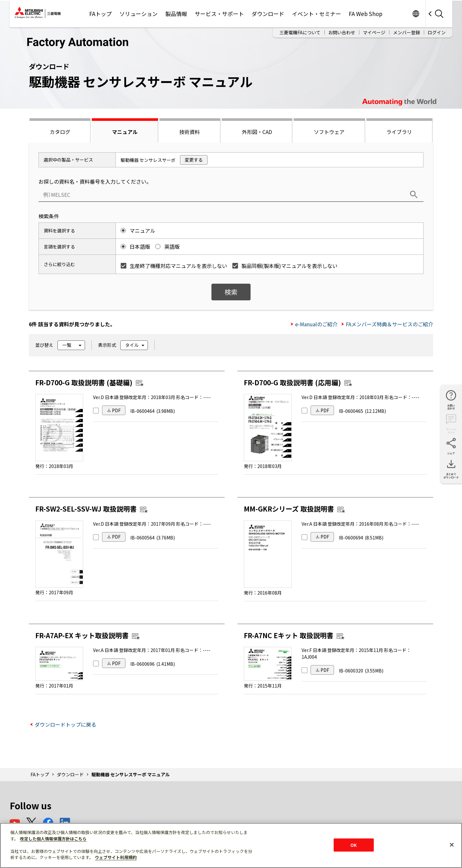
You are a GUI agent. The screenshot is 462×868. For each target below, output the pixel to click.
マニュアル (125, 132)
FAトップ (100, 14)
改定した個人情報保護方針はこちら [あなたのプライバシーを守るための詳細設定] (53, 839)
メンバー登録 (406, 32)
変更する (194, 160)
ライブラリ (399, 132)
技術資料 (190, 132)
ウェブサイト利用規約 (116, 857)
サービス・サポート (219, 14)
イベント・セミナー (317, 14)
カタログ (60, 132)
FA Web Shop (366, 14)
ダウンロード (268, 14)
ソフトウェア (329, 132)
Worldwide (416, 14)
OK (354, 845)
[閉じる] (452, 845)
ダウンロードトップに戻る (65, 724)
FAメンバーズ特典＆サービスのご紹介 (389, 324)
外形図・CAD (257, 132)
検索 (231, 292)
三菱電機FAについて (300, 32)
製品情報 (176, 14)
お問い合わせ (342, 32)
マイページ (374, 32)
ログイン (437, 32)
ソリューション (138, 14)
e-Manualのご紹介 (316, 324)
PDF (116, 410)
